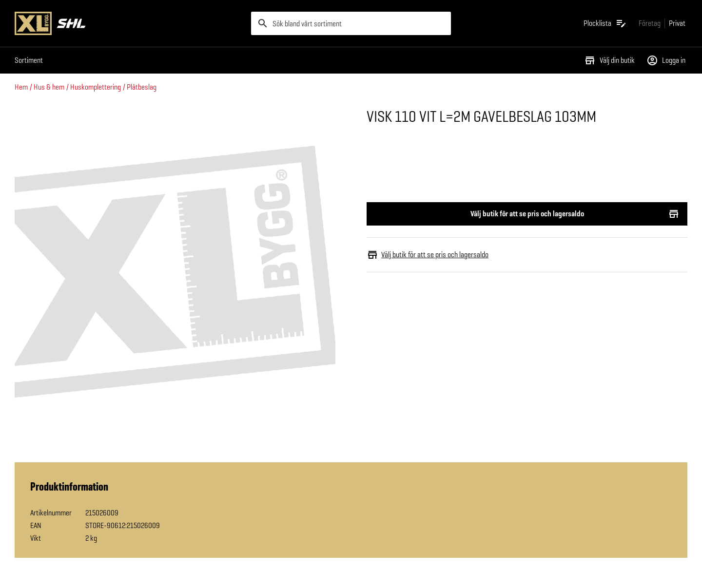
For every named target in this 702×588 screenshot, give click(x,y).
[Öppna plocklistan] (605, 23)
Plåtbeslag (142, 87)
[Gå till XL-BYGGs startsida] (129, 23)
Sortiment (29, 60)
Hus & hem (49, 87)
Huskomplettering (96, 87)
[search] (351, 23)
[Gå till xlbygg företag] (650, 23)
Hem (21, 87)
